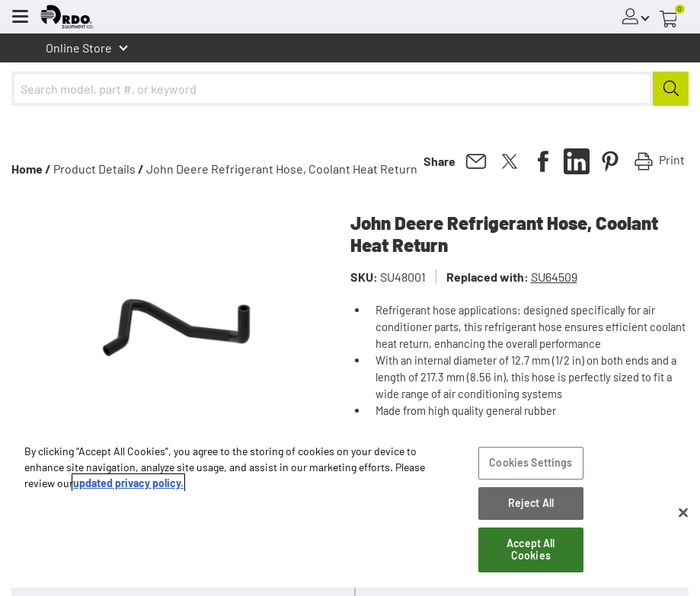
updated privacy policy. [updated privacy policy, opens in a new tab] (128, 483)
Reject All (531, 503)
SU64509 (554, 277)
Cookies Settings (531, 462)
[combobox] (350, 89)
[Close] (683, 512)
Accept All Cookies (531, 550)
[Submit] (671, 89)
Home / (31, 169)
